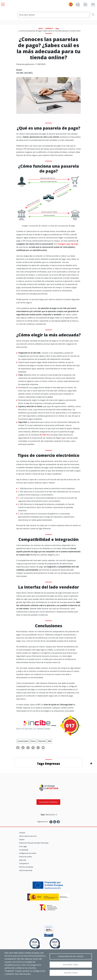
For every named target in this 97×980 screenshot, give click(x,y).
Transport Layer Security (67, 244)
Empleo (22, 839)
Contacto (22, 833)
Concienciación (23, 741)
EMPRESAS (49, 28)
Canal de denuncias (26, 870)
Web (50, 741)
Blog (57, 28)
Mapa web (23, 860)
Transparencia (24, 863)
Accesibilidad (24, 850)
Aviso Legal (23, 846)
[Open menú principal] (3, 4)
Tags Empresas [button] (48, 764)
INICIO (41, 28)
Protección (42, 741)
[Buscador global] (54, 15)
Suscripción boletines (48, 802)
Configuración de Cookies (71, 956)
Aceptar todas (71, 973)
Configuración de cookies (28, 853)
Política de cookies (25, 857)
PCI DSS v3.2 (45, 435)
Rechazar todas (71, 965)
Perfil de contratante (26, 867)
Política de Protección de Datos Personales (34, 843)
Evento (33, 741)
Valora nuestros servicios (28, 836)
